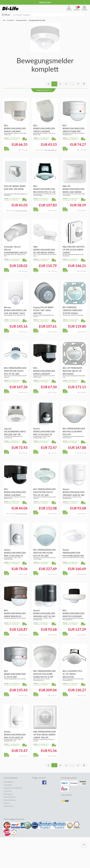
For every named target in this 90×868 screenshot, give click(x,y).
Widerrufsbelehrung (10, 800)
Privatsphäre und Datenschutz (13, 788)
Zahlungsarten (8, 794)
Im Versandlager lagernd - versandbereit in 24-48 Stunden (12, 139)
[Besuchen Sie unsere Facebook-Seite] (45, 783)
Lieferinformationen (10, 797)
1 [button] (54, 84)
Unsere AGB (7, 791)
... (72, 84)
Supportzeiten (8, 785)
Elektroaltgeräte (8, 782)
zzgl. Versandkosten (51, 150)
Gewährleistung (8, 806)
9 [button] (78, 84)
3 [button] (66, 84)
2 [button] (60, 84)
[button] (84, 84)
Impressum (7, 803)
